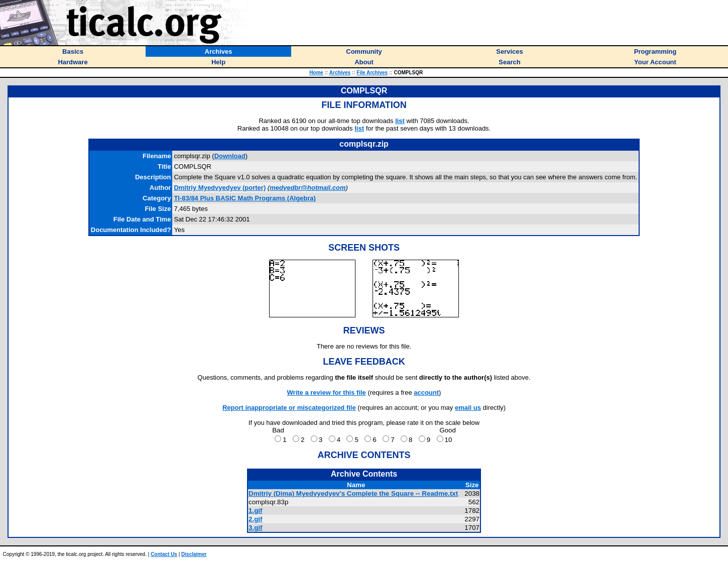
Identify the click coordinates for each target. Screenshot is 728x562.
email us (468, 408)
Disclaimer (194, 554)
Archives (340, 73)
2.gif (255, 519)
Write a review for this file (327, 392)
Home (316, 73)
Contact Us (164, 554)
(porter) (220, 188)
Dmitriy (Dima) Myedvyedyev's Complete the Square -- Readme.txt (353, 493)
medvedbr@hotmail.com (308, 188)
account (426, 392)
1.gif (255, 511)
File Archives (372, 73)
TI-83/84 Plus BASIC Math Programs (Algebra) (245, 198)
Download (230, 156)
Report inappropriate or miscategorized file (289, 408)
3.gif (255, 528)
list (400, 121)
